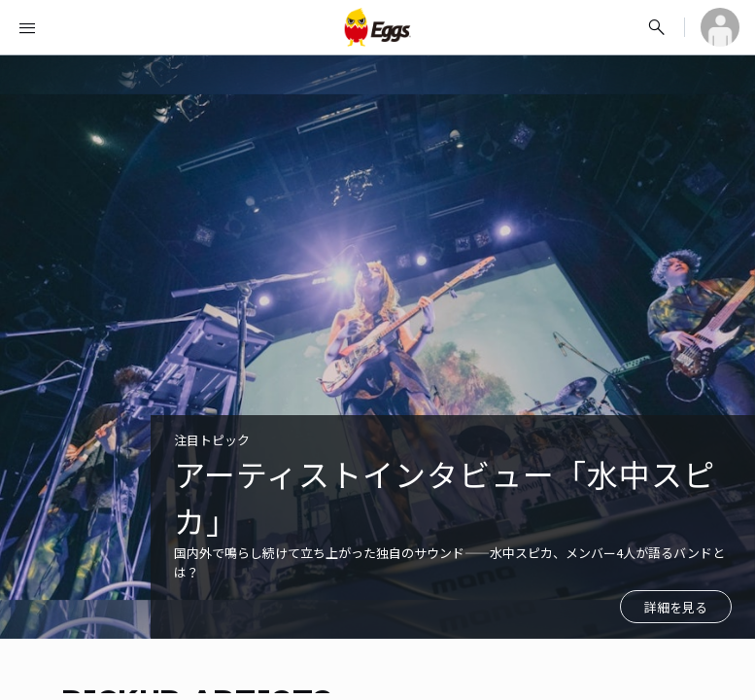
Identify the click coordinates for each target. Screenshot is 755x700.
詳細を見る (676, 607)
